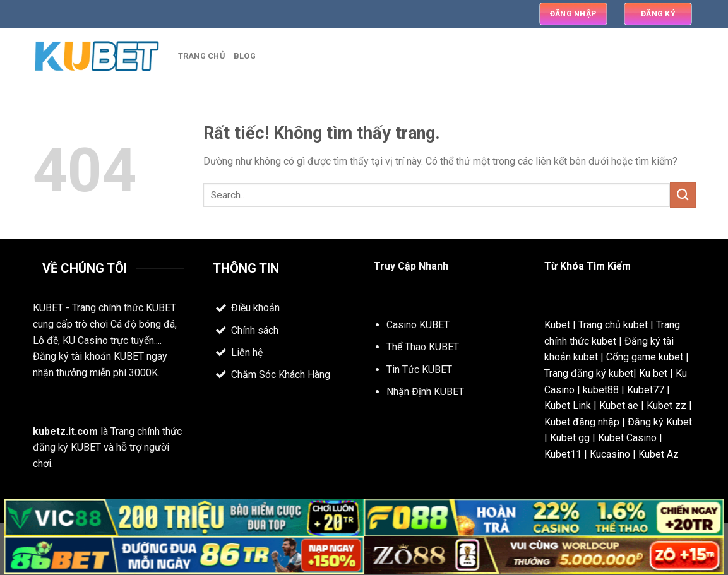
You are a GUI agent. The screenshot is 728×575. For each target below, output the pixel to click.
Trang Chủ (201, 56)
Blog (245, 56)
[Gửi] (683, 195)
